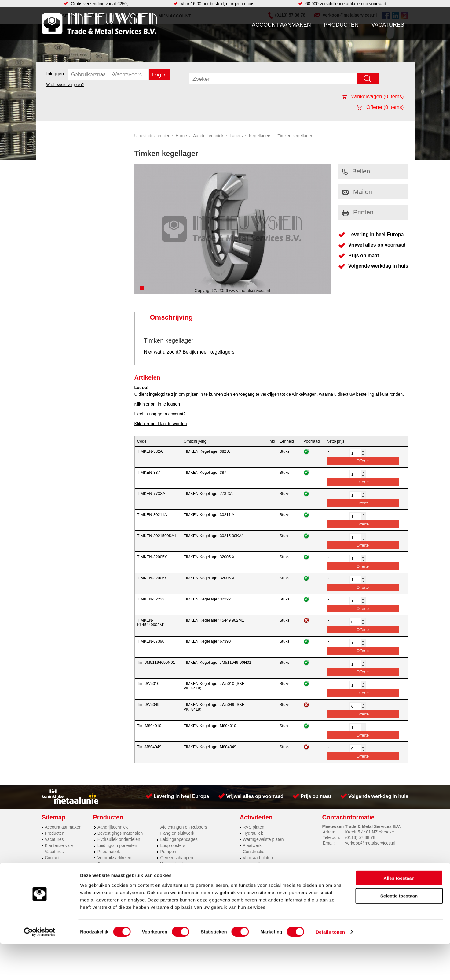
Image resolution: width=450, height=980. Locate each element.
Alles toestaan (399, 914)
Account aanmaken (281, 25)
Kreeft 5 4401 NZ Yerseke (369, 832)
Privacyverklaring (242, 883)
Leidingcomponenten (117, 845)
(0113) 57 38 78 (360, 837)
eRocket (284, 891)
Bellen (356, 171)
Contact (52, 858)
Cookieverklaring (337, 883)
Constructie (254, 852)
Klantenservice (59, 845)
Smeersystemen (113, 864)
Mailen (357, 192)
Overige (168, 870)
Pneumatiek (109, 852)
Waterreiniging (174, 864)
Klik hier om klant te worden (161, 424)
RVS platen (254, 827)
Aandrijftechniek (208, 136)
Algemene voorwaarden (290, 883)
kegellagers (222, 352)
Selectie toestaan (399, 932)
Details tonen (330, 968)
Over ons (209, 883)
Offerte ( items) (380, 107)
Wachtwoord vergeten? (65, 85)
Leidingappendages (179, 839)
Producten (341, 25)
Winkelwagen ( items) (373, 97)
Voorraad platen (258, 858)
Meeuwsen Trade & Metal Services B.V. (156, 883)
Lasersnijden (255, 864)
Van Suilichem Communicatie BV (207, 891)
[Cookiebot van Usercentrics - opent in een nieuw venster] (40, 968)
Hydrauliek (253, 833)
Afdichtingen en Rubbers (183, 827)
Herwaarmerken (258, 870)
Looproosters (173, 845)
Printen (358, 212)
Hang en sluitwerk (177, 833)
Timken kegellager (295, 136)
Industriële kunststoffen (119, 870)
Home (181, 136)
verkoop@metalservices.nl (370, 843)
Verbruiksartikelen (114, 858)
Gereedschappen (176, 858)
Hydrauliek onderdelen (119, 839)
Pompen (168, 852)
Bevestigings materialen (120, 833)
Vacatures (388, 25)
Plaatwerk (252, 845)
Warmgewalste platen (263, 839)
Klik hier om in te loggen (157, 404)
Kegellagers (260, 136)
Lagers (236, 136)
